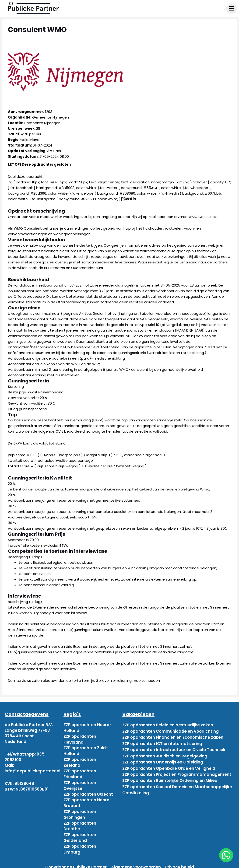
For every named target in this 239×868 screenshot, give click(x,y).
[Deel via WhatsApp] (124, 199)
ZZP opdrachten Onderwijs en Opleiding (163, 758)
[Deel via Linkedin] (135, 199)
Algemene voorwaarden (136, 863)
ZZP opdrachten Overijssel (80, 784)
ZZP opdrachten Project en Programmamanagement (177, 770)
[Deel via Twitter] (131, 199)
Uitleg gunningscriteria (27, 409)
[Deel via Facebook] (122, 199)
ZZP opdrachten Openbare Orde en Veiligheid (169, 764)
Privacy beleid (180, 863)
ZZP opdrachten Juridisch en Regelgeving (165, 753)
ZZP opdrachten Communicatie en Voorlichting (170, 730)
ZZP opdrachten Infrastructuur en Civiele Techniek (174, 747)
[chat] (226, 855)
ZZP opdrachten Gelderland (80, 834)
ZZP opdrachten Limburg (80, 845)
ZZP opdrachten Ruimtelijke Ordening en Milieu (170, 775)
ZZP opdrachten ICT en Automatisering (162, 742)
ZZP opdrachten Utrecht (88, 792)
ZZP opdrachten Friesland (80, 772)
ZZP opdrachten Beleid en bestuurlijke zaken (168, 725)
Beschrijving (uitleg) (25, 557)
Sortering (16, 387)
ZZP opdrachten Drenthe (80, 823)
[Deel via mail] (128, 199)
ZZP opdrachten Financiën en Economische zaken (173, 736)
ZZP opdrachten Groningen (80, 812)
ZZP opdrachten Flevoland (80, 739)
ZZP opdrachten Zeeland (80, 761)
